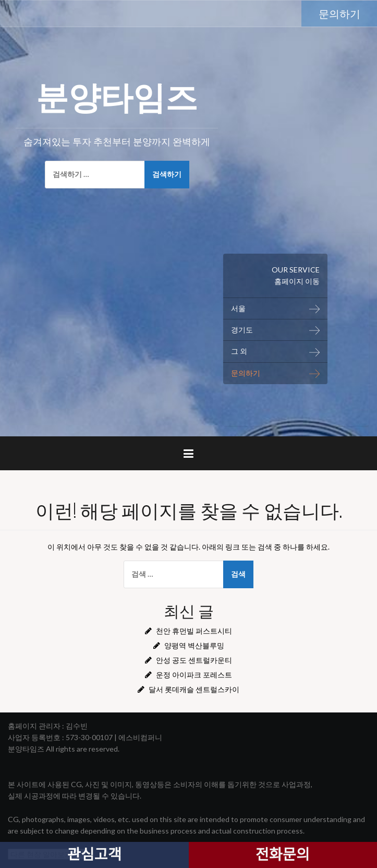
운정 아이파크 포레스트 (194, 675)
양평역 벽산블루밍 (194, 645)
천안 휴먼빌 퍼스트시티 (194, 631)
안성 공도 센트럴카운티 (194, 660)
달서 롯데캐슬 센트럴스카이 (194, 689)
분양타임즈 (117, 94)
